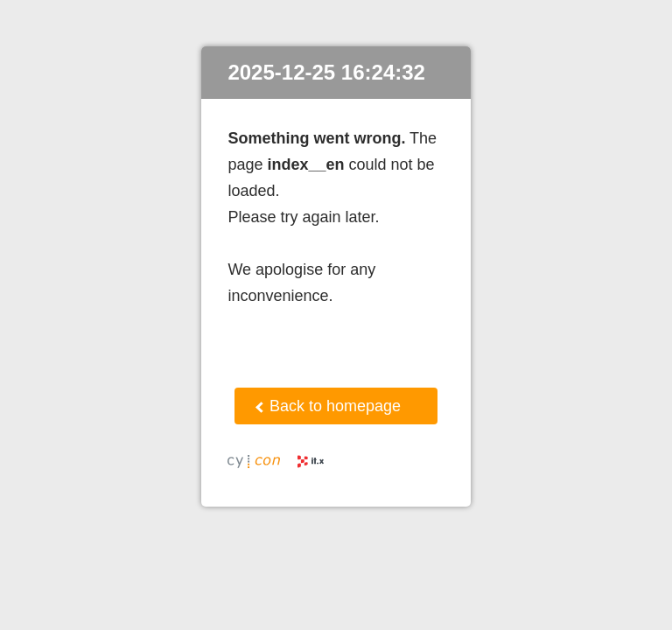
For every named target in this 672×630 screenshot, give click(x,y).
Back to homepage (328, 406)
